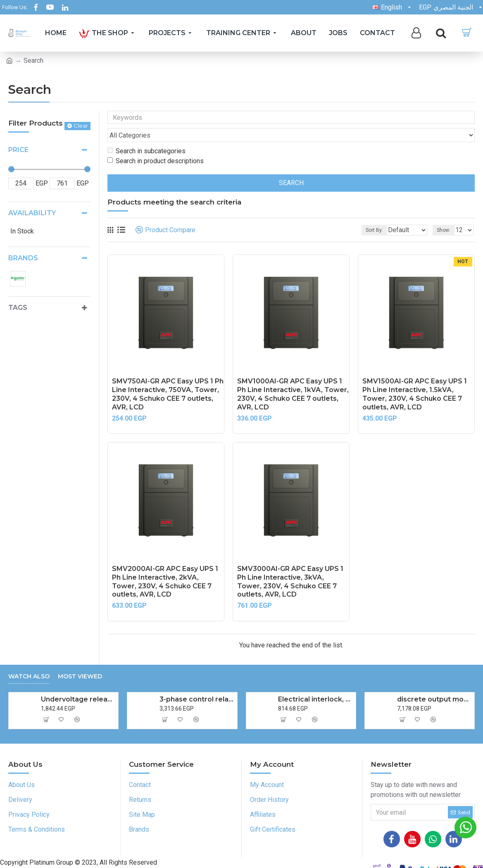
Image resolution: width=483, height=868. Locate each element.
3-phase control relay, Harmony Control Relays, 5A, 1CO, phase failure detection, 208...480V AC (197, 684)
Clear (81, 126)
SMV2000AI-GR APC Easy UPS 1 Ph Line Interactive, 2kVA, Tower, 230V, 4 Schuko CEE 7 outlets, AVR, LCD (165, 566)
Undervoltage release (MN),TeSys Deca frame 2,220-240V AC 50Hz (78, 684)
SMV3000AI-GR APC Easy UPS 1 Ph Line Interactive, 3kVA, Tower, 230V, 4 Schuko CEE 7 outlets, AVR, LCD (290, 566)
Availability (32, 213)
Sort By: (368, 214)
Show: (446, 214)
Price (18, 150)
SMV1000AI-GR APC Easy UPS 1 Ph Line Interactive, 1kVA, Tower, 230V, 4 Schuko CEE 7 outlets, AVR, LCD (293, 378)
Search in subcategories (146, 135)
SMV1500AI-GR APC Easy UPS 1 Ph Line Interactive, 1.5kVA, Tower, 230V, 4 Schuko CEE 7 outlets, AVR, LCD (415, 378)
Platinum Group (87, 859)
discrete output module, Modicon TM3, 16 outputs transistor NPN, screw (434, 684)
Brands (23, 258)
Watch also (29, 661)
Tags (18, 308)
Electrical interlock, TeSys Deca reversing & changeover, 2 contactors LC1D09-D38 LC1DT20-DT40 (315, 684)
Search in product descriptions (156, 145)
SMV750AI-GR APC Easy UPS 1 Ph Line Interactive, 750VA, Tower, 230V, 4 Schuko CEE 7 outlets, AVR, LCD (168, 378)
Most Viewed (80, 661)
